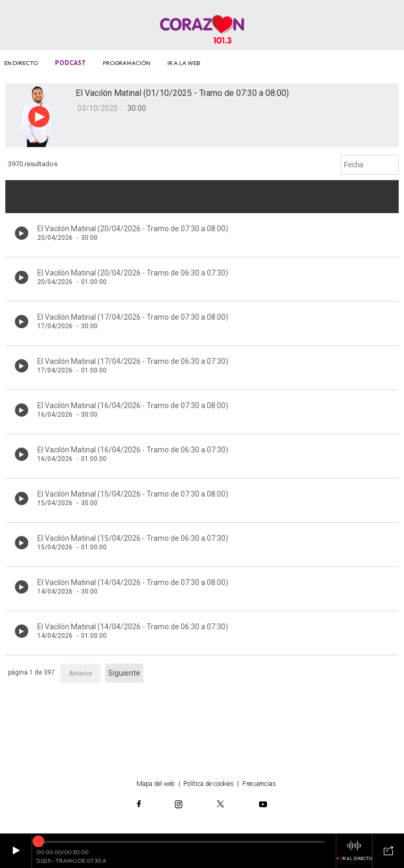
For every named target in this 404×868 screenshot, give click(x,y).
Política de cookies (209, 784)
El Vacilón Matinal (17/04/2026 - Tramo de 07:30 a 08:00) (133, 317)
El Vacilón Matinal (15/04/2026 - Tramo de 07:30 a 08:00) (133, 494)
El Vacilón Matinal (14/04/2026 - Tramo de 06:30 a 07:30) (133, 627)
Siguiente (124, 673)
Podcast (70, 63)
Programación (127, 63)
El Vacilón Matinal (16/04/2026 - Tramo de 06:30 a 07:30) (133, 450)
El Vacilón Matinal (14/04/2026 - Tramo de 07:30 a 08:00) (133, 582)
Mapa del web (156, 784)
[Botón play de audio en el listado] (22, 233)
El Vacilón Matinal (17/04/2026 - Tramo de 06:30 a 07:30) (133, 361)
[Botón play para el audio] (39, 117)
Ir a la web (184, 63)
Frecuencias (259, 784)
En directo (21, 63)
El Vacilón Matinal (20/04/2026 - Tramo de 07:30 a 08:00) (133, 229)
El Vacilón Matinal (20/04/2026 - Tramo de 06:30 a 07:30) (133, 273)
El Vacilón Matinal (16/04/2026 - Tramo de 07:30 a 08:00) (133, 405)
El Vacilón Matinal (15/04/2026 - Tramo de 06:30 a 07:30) (133, 538)
